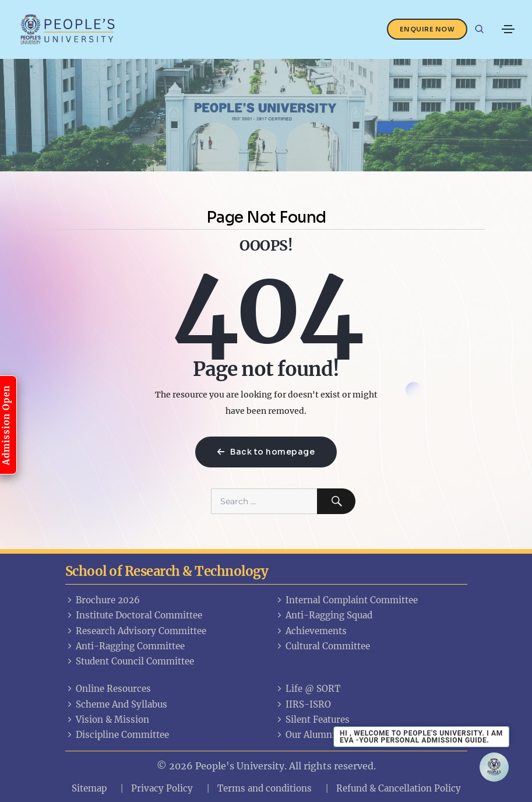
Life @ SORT (308, 689)
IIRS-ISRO (303, 704)
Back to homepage (266, 452)
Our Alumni (305, 735)
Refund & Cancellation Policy (399, 788)
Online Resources (108, 689)
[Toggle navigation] (508, 29)
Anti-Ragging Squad (324, 615)
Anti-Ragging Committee (125, 646)
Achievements (311, 631)
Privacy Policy (162, 788)
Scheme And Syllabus (116, 704)
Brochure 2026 (103, 600)
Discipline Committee (117, 735)
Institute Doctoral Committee (134, 615)
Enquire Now (427, 29)
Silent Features (312, 720)
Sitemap (89, 788)
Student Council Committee (130, 661)
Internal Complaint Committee (346, 600)
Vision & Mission (107, 720)
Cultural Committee (323, 646)
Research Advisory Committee (136, 631)
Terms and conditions (265, 788)
